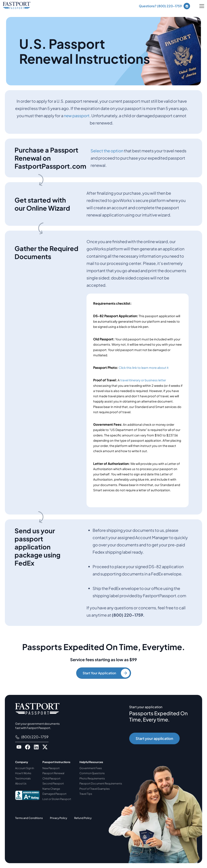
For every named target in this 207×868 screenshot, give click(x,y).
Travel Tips (86, 794)
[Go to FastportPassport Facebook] (28, 747)
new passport (77, 116)
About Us (21, 783)
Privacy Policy (59, 818)
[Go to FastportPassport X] (45, 747)
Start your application (154, 738)
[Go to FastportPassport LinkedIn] (36, 747)
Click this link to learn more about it (144, 368)
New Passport (51, 768)
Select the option (107, 151)
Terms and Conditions (29, 818)
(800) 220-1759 (32, 737)
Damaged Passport (54, 794)
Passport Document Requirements (101, 783)
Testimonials (23, 778)
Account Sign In (25, 768)
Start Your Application (106, 673)
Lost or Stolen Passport (57, 799)
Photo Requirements (92, 778)
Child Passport (51, 778)
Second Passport (53, 783)
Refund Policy (83, 818)
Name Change (51, 789)
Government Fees (91, 768)
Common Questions (92, 773)
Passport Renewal (53, 773)
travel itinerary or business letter (143, 380)
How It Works (23, 773)
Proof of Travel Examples (95, 789)
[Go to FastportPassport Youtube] (19, 747)
